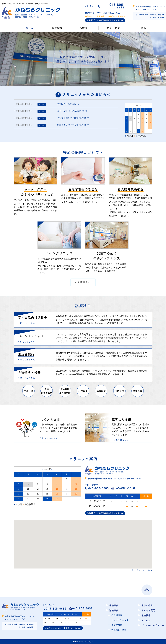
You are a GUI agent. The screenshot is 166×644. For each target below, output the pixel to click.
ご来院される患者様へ (68, 104)
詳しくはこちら (27, 323)
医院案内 (114, 605)
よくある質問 (148, 610)
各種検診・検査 (119, 630)
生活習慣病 (117, 625)
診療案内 (114, 610)
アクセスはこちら (143, 570)
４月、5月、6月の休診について (72, 111)
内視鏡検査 (117, 615)
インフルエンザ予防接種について (73, 118)
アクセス (146, 620)
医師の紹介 (147, 605)
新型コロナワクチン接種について (73, 125)
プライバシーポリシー (153, 625)
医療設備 (146, 615)
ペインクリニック (120, 620)
